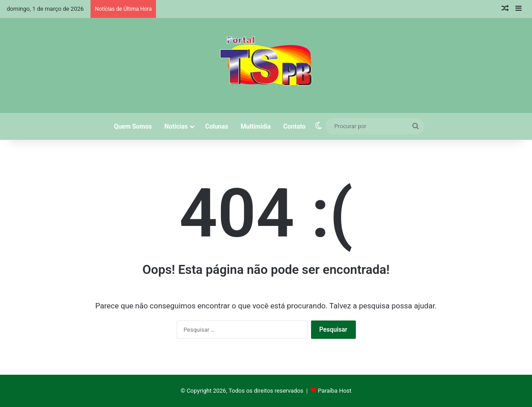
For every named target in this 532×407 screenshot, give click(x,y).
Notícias (176, 126)
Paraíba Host (335, 391)
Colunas (217, 126)
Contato (294, 126)
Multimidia (256, 126)
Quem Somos (133, 126)
